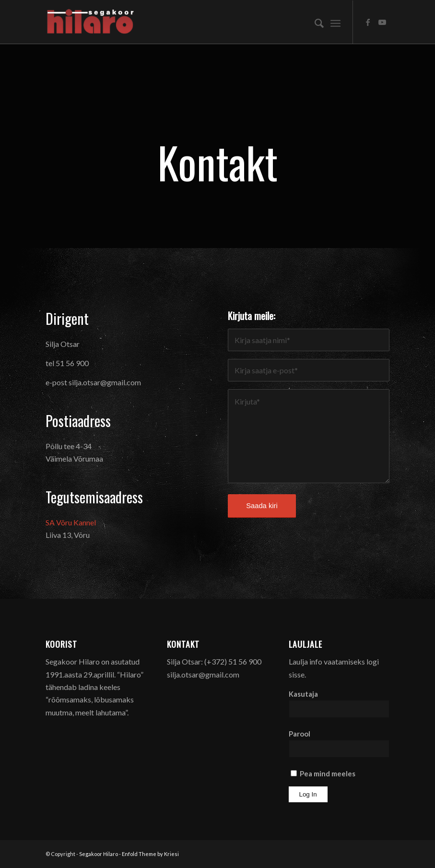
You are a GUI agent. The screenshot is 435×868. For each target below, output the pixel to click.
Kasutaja (303, 694)
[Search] (314, 22)
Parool (300, 734)
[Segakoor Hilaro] (93, 22)
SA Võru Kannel (71, 522)
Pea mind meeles (323, 773)
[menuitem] (314, 22)
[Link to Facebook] (368, 22)
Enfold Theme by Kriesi (150, 854)
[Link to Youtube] (382, 22)
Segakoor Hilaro (99, 854)
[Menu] (335, 22)
